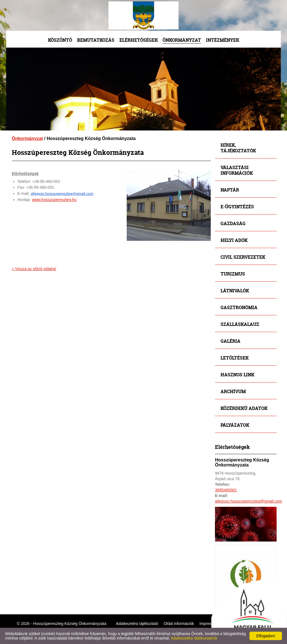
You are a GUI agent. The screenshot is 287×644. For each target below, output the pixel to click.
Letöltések (235, 358)
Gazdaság (233, 223)
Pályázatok (235, 425)
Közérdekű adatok (244, 408)
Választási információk (237, 170)
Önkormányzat (182, 40)
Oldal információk (179, 624)
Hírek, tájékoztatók (238, 148)
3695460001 (226, 490)
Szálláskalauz (240, 324)
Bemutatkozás (96, 40)
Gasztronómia (239, 307)
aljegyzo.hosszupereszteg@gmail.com (62, 193)
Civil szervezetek (243, 257)
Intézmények (223, 40)
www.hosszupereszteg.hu (54, 200)
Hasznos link (237, 375)
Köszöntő (60, 40)
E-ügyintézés (237, 207)
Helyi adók (234, 240)
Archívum (233, 391)
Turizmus (233, 274)
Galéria (231, 341)
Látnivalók (235, 290)
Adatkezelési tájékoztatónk (194, 638)
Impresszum (210, 624)
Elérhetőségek (139, 40)
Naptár (230, 190)
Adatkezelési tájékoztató (137, 624)
